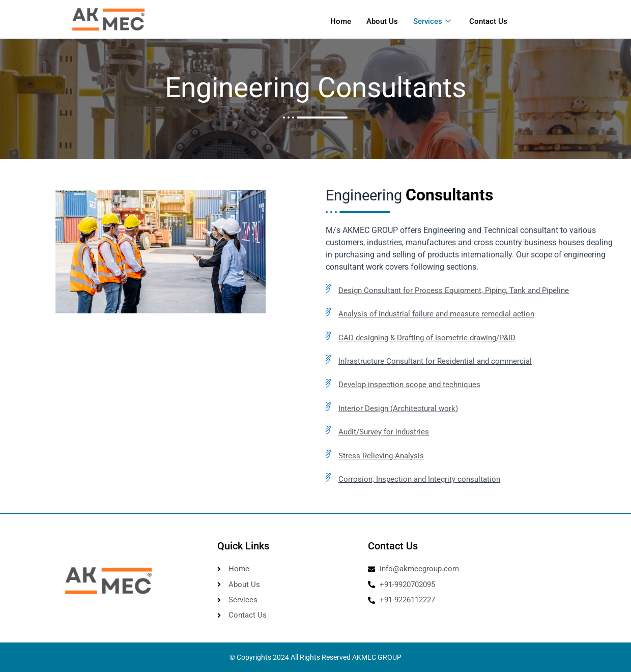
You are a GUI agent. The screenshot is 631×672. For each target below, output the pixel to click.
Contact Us (488, 21)
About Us (382, 21)
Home (341, 21)
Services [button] (432, 21)
